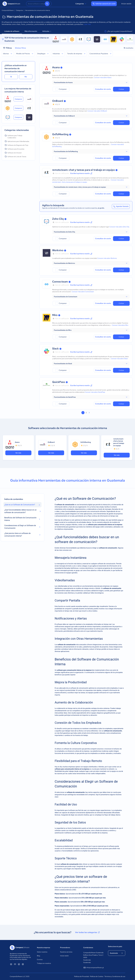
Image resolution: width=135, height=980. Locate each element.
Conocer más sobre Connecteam (83, 292)
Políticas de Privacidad (82, 976)
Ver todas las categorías (88, 932)
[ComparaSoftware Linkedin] (11, 964)
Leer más (87, 24)
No (26, 77)
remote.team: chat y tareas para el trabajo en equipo (83, 170)
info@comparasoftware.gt (93, 968)
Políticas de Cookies (97, 976)
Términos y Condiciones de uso (115, 976)
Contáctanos (88, 948)
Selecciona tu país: (115, 946)
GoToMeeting (60, 134)
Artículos (47, 31)
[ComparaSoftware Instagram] (23, 964)
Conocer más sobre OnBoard (97, 111)
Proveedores (65, 948)
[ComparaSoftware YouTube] (15, 964)
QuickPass (59, 382)
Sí (11, 77)
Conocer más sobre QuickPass (95, 392)
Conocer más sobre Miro (120, 325)
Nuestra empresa (43, 948)
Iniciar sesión (126, 4)
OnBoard (58, 101)
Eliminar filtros (20, 48)
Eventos (40, 959)
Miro (55, 315)
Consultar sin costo (103, 89)
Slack (55, 349)
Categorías (81, 4)
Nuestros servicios (66, 952)
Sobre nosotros (42, 952)
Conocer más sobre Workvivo (107, 258)
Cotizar (121, 89)
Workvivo (58, 250)
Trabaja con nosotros (44, 963)
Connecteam (60, 282)
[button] (91, 82)
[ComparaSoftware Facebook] (19, 964)
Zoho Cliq (58, 219)
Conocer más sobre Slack (119, 359)
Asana (56, 67)
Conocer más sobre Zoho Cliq (119, 227)
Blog (38, 956)
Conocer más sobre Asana (103, 77)
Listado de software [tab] (12, 31)
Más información (31, 31)
